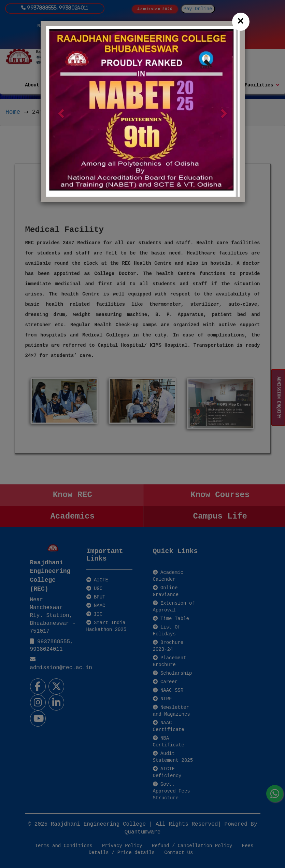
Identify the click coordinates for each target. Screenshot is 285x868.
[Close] (241, 22)
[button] (60, 111)
